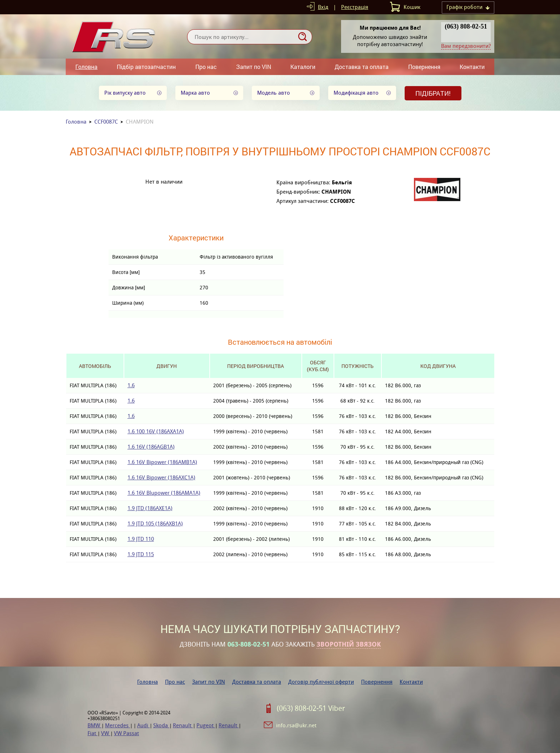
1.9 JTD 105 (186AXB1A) (155, 523)
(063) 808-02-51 (466, 26)
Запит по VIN (254, 67)
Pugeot (206, 725)
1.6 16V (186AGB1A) (151, 447)
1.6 (131, 385)
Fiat (92, 733)
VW (106, 733)
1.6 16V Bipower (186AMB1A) (162, 462)
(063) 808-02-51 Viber (311, 708)
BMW (94, 725)
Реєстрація (355, 7)
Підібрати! (433, 93)
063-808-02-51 (249, 644)
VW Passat (126, 733)
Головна (86, 67)
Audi (143, 725)
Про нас (206, 67)
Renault (183, 725)
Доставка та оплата (362, 67)
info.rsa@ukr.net (296, 725)
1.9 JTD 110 (141, 539)
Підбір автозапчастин (146, 67)
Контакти (472, 67)
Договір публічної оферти (321, 682)
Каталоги (303, 67)
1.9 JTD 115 (141, 554)
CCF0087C (106, 122)
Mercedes (117, 725)
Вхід (323, 7)
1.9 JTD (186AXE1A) (150, 508)
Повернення (424, 67)
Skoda (161, 725)
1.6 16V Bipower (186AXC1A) (161, 477)
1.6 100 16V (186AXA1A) (156, 431)
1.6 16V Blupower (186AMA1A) (164, 493)
